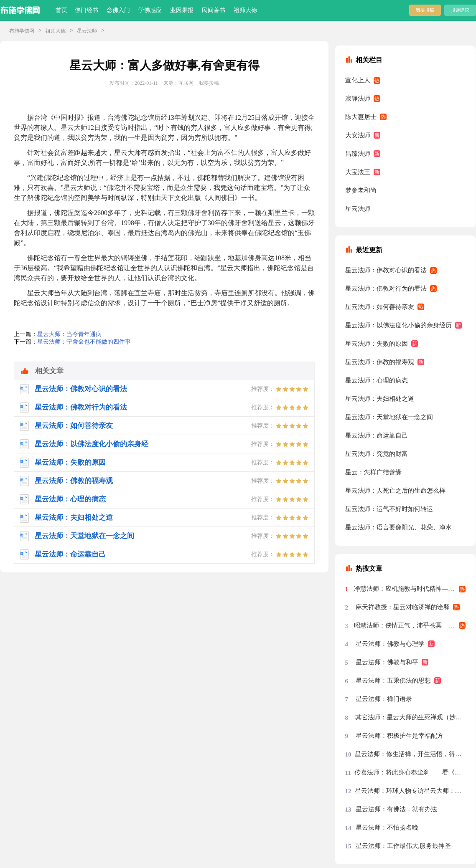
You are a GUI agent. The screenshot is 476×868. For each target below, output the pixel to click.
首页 (61, 10)
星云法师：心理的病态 (377, 380)
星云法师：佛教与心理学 (390, 644)
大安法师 (358, 135)
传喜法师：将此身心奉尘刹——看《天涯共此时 (410, 772)
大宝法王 (358, 172)
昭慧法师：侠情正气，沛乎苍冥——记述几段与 (410, 625)
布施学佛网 (22, 31)
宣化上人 (358, 80)
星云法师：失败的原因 (377, 344)
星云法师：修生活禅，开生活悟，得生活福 (410, 754)
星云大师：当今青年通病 (69, 334)
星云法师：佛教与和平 (387, 662)
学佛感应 (150, 10)
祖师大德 (245, 10)
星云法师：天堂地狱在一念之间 (389, 417)
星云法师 (87, 31)
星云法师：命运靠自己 (377, 435)
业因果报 (182, 10)
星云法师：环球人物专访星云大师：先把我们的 (410, 791)
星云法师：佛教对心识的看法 (386, 270)
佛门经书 (87, 10)
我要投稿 (425, 10)
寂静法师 (358, 99)
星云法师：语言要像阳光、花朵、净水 (398, 527)
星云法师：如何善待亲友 (380, 307)
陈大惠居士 (361, 117)
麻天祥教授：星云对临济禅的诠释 (403, 607)
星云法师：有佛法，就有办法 (396, 809)
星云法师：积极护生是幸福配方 (400, 736)
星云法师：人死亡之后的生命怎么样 (395, 491)
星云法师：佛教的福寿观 (380, 362)
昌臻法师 (358, 154)
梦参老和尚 (361, 190)
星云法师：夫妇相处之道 (380, 399)
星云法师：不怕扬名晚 (387, 828)
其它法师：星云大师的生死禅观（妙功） (410, 717)
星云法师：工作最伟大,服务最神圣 (403, 846)
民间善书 (214, 10)
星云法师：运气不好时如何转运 (389, 509)
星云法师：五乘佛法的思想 (393, 681)
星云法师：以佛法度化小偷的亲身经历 (398, 325)
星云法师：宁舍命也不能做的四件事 (84, 342)
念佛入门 (118, 10)
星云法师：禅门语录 (384, 699)
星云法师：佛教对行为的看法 (386, 288)
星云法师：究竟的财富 (377, 454)
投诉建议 (460, 10)
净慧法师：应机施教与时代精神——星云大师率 (410, 589)
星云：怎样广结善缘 (373, 472)
